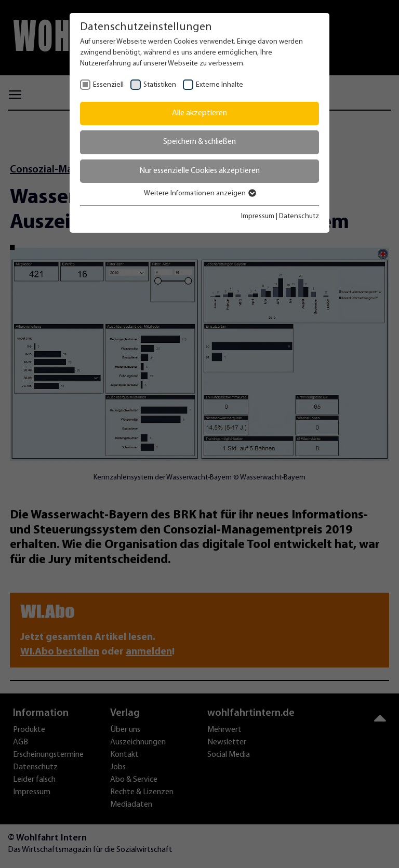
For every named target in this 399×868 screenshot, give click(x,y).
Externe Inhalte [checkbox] (220, 85)
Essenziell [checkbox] (108, 85)
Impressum (258, 216)
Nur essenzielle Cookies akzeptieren (199, 171)
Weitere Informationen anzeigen (199, 193)
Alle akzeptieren (199, 113)
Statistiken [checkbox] (160, 85)
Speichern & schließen (199, 142)
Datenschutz (299, 216)
